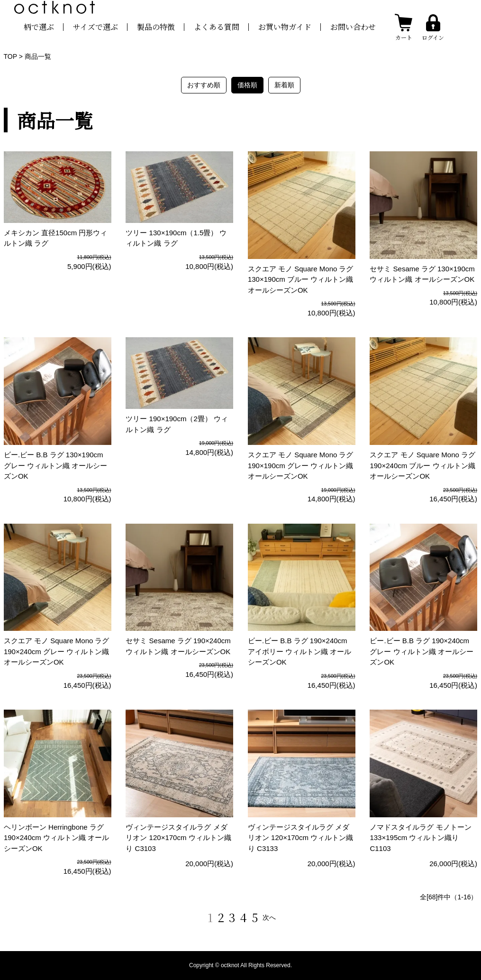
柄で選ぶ (39, 27)
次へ (269, 917)
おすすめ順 (204, 85)
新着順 (284, 85)
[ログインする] (433, 27)
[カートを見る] (404, 27)
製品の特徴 (156, 27)
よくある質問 (217, 27)
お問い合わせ (353, 27)
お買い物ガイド (285, 27)
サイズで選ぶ (95, 27)
